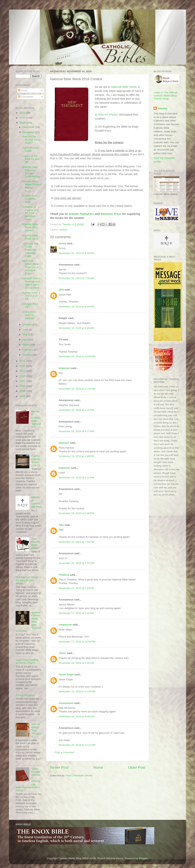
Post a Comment (64, 752)
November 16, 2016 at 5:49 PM (76, 513)
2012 (23, 376)
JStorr (62, 653)
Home (98, 767)
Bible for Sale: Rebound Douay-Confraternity (31, 172)
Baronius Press (111, 214)
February (28, 350)
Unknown (64, 368)
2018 (23, 113)
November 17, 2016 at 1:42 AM (76, 613)
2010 (23, 386)
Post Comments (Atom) (79, 775)
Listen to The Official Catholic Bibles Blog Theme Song (165, 96)
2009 (23, 391)
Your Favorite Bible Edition (36, 544)
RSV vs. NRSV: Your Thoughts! (36, 730)
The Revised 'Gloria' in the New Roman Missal (28, 580)
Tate (61, 525)
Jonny (62, 243)
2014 (23, 366)
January (28, 355)
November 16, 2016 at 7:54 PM (76, 588)
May (25, 334)
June (26, 330)
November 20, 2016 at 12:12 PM (77, 745)
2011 (23, 381)
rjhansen (64, 443)
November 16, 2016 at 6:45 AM (76, 253)
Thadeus (64, 575)
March (27, 345)
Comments (26, 97)
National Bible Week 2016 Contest (30, 227)
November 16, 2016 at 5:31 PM (76, 478)
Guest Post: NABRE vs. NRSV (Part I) (27, 661)
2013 (23, 371)
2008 (23, 396)
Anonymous (66, 703)
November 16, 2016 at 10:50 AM (77, 356)
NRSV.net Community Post (36, 502)
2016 (23, 123)
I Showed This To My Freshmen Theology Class (30, 250)
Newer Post (59, 767)
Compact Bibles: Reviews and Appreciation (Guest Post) (31, 283)
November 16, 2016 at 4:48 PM (76, 456)
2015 (23, 361)
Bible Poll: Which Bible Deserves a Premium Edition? (30, 267)
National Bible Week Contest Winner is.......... (32, 186)
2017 (23, 118)
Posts (23, 90)
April (26, 340)
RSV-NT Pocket (108, 115)
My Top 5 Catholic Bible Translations (36, 419)
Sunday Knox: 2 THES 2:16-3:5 (31, 296)
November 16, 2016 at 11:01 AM (77, 389)
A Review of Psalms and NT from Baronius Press (30, 213)
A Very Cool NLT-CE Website (29, 315)
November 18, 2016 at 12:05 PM (77, 691)
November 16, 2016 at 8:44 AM (76, 307)
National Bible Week (124, 87)
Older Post (137, 767)
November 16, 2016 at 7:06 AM (76, 278)
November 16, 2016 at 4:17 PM (76, 431)
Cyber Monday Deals (30, 149)
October (28, 325)
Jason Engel (66, 674)
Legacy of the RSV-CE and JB (31, 159)
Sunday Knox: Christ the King (30, 199)
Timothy (162, 108)
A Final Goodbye (25, 695)
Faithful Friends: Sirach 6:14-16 (36, 461)
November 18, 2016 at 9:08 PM (76, 716)
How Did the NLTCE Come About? (31, 140)
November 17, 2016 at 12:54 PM (77, 642)
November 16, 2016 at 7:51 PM (76, 542)
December (29, 127)
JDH (61, 290)
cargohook (65, 625)
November (29, 132)
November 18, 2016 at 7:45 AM (76, 663)
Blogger (143, 858)
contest (63, 230)
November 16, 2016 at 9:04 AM (76, 328)
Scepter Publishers (81, 214)
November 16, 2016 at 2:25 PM (76, 410)
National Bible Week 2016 (30, 237)
